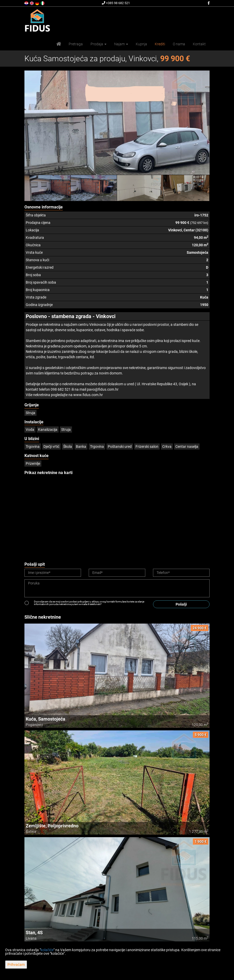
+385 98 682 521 (116, 3)
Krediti (160, 44)
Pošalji (181, 604)
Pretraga (76, 44)
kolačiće (47, 950)
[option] (48, 188)
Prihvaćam (16, 965)
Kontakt (199, 44)
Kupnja (141, 44)
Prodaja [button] (98, 44)
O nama (179, 44)
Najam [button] (121, 44)
